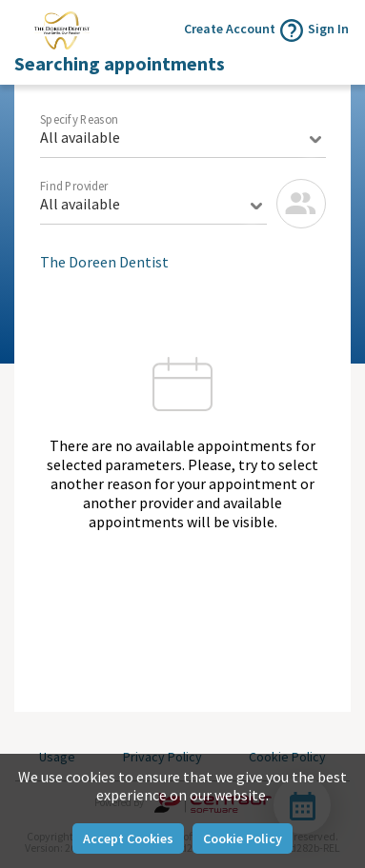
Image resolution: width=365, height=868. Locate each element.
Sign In (328, 29)
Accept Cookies (128, 838)
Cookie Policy (243, 838)
